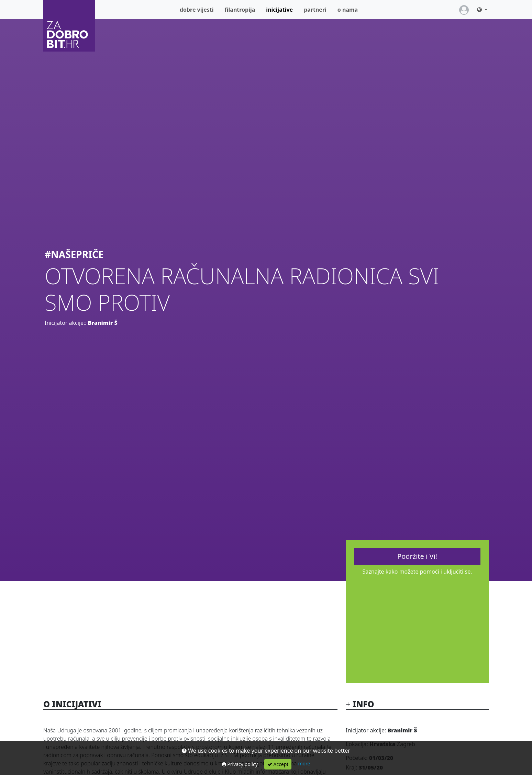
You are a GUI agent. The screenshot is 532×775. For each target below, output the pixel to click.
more (304, 763)
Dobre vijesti (197, 10)
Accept (278, 764)
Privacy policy (240, 764)
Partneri (315, 10)
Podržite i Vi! (417, 556)
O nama (348, 10)
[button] (482, 10)
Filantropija (240, 10)
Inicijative (282, 9)
